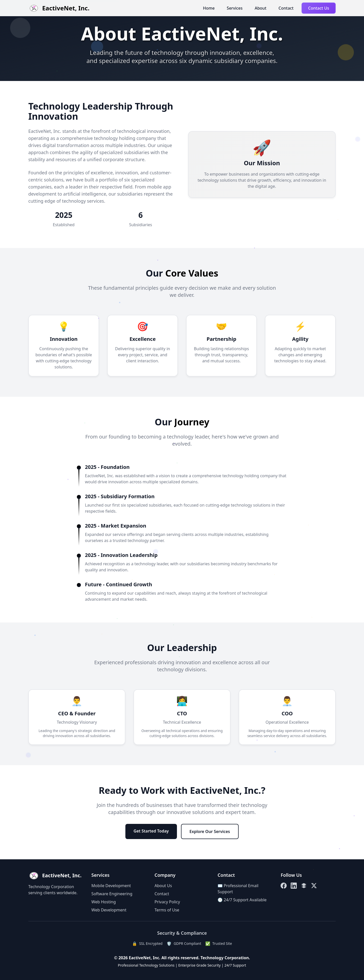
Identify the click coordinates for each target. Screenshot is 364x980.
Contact (286, 8)
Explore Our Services (210, 831)
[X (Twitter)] (314, 886)
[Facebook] (284, 886)
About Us (163, 886)
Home (209, 8)
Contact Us (319, 8)
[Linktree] (304, 886)
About (260, 8)
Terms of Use (167, 910)
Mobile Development (111, 886)
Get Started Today (151, 831)
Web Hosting (104, 902)
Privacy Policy (167, 902)
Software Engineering (112, 894)
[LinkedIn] (294, 886)
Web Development (109, 910)
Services (235, 8)
